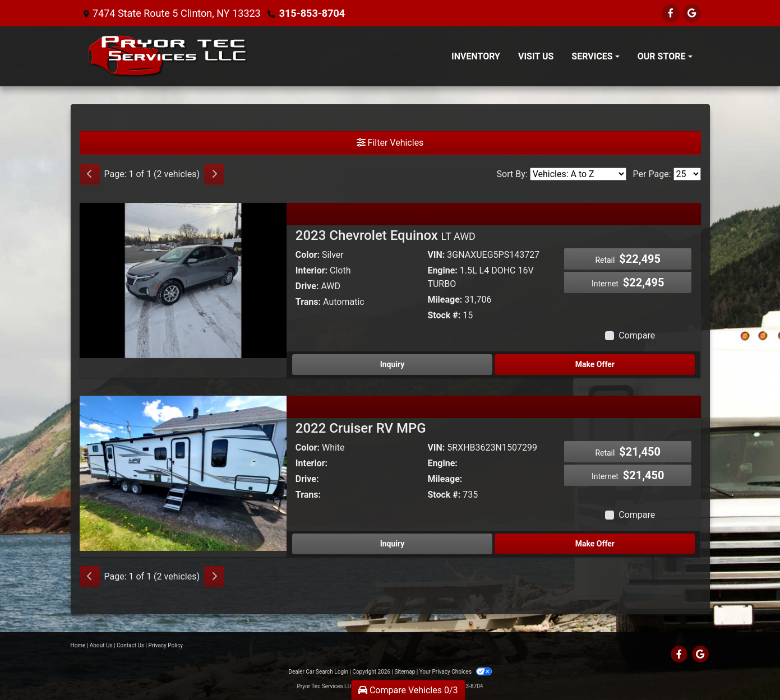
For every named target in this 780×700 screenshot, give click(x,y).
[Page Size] (687, 174)
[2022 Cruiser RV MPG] (183, 473)
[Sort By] (578, 174)
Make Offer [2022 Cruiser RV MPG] (595, 544)
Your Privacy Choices (456, 672)
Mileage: (445, 300)
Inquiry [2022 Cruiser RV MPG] (393, 544)
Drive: (307, 286)
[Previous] (90, 174)
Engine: (442, 270)
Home (78, 645)
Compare (637, 335)
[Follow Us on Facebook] (671, 13)
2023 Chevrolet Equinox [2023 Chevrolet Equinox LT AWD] (386, 235)
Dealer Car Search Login (318, 672)
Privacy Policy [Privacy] (166, 645)
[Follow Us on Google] (692, 13)
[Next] (214, 174)
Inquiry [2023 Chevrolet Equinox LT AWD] (393, 364)
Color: (308, 255)
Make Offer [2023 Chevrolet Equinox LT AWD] (595, 364)
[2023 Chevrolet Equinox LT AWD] (183, 280)
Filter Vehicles (390, 143)
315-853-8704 (312, 13)
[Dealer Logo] (168, 56)
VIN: (436, 255)
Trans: (308, 302)
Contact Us (130, 645)
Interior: (311, 270)
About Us (101, 645)
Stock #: (444, 315)
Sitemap (405, 672)
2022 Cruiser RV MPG (361, 428)
